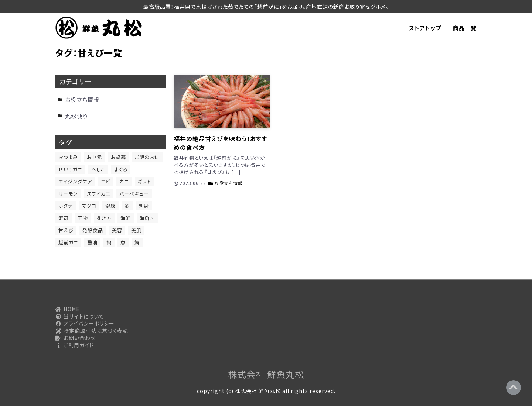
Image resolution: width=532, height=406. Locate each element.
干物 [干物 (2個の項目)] (83, 218)
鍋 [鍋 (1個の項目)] (109, 242)
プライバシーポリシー (85, 324)
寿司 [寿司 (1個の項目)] (64, 218)
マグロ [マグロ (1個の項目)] (89, 206)
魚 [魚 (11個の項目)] (123, 242)
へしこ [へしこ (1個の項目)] (98, 169)
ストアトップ (425, 28)
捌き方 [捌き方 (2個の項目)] (104, 218)
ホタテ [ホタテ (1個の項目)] (66, 206)
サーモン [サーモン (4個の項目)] (68, 194)
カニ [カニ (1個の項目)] (124, 181)
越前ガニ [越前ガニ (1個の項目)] (68, 242)
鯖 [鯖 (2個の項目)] (137, 242)
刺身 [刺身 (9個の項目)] (144, 206)
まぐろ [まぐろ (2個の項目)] (121, 169)
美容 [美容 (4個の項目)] (117, 230)
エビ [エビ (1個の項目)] (106, 181)
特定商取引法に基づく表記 (92, 331)
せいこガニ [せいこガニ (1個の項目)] (70, 169)
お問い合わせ (76, 338)
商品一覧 (465, 28)
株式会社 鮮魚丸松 (266, 374)
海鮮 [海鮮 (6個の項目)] (126, 218)
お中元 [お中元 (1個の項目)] (94, 157)
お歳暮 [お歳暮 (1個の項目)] (118, 157)
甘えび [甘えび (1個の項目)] (66, 230)
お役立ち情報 (229, 183)
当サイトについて (80, 316)
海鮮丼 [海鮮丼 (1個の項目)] (147, 218)
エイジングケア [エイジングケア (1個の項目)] (75, 181)
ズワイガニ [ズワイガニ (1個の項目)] (99, 194)
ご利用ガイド (75, 345)
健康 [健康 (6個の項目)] (110, 206)
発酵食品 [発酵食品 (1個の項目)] (93, 230)
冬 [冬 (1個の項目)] (127, 206)
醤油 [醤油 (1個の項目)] (92, 242)
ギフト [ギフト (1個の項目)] (144, 181)
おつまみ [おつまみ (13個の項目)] (68, 157)
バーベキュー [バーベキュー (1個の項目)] (134, 194)
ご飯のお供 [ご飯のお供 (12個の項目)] (147, 157)
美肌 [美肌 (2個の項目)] (136, 230)
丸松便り (76, 116)
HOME (68, 309)
